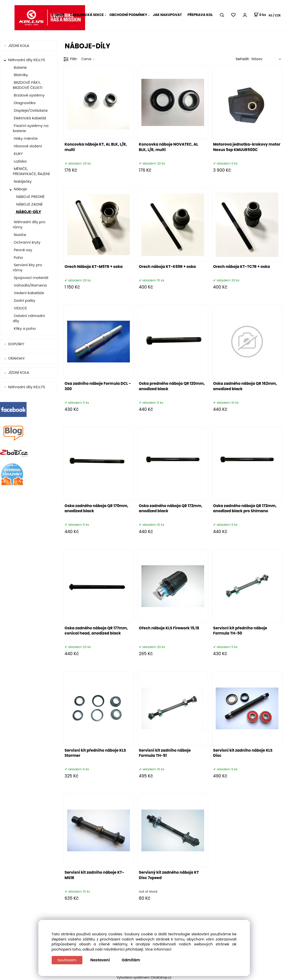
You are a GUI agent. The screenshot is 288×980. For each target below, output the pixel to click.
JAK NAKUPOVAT (167, 15)
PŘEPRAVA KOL (200, 15)
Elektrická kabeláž (30, 118)
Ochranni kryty (27, 242)
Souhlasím (67, 960)
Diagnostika (24, 103)
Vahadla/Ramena (30, 285)
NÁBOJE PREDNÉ (30, 197)
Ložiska (20, 161)
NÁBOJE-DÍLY (28, 212)
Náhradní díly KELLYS (27, 60)
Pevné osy (23, 250)
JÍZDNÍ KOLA (19, 46)
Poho (18, 257)
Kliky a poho (24, 328)
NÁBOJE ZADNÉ (29, 204)
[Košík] (260, 15)
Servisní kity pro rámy (27, 267)
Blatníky (20, 75)
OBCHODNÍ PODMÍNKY (128, 15)
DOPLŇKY (17, 344)
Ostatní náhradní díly (29, 318)
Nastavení (100, 960)
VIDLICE (20, 308)
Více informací (158, 949)
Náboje (20, 189)
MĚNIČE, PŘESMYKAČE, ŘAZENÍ (31, 171)
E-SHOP (58, 15)
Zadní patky (24, 300)
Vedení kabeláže (28, 293)
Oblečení (17, 358)
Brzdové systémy (29, 95)
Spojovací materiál (30, 278)
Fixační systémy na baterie (31, 128)
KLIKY (18, 154)
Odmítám (131, 960)
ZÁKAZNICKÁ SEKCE (87, 15)
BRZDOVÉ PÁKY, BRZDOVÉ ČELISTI (28, 85)
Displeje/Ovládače (30, 110)
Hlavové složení (27, 146)
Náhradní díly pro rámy (29, 224)
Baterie (20, 67)
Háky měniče (25, 138)
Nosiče (19, 235)
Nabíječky (22, 181)
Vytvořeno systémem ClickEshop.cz (144, 977)
